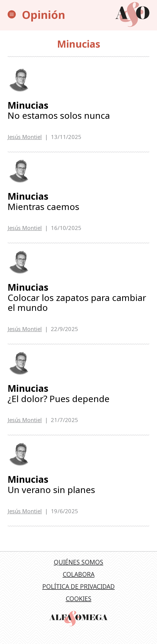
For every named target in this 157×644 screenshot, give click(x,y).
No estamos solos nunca (78, 111)
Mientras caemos (78, 203)
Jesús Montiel (25, 137)
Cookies (79, 607)
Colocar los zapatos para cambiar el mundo (78, 301)
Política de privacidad (78, 595)
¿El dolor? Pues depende (78, 399)
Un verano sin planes (78, 491)
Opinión (44, 15)
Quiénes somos (78, 570)
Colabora (79, 582)
